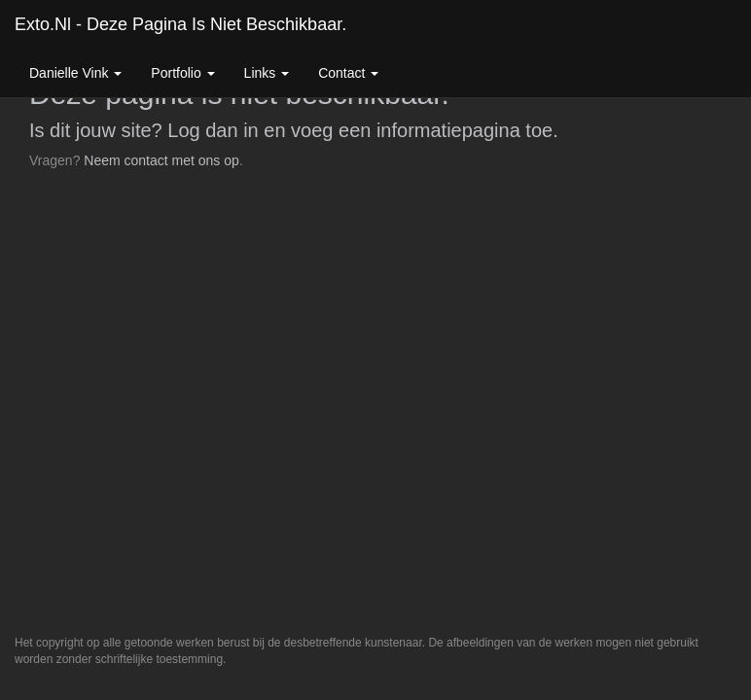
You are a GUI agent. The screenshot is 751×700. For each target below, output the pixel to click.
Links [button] (267, 73)
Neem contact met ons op (161, 160)
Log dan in (213, 130)
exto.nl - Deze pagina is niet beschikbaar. (180, 24)
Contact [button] (348, 73)
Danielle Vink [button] (75, 73)
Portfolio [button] (182, 73)
